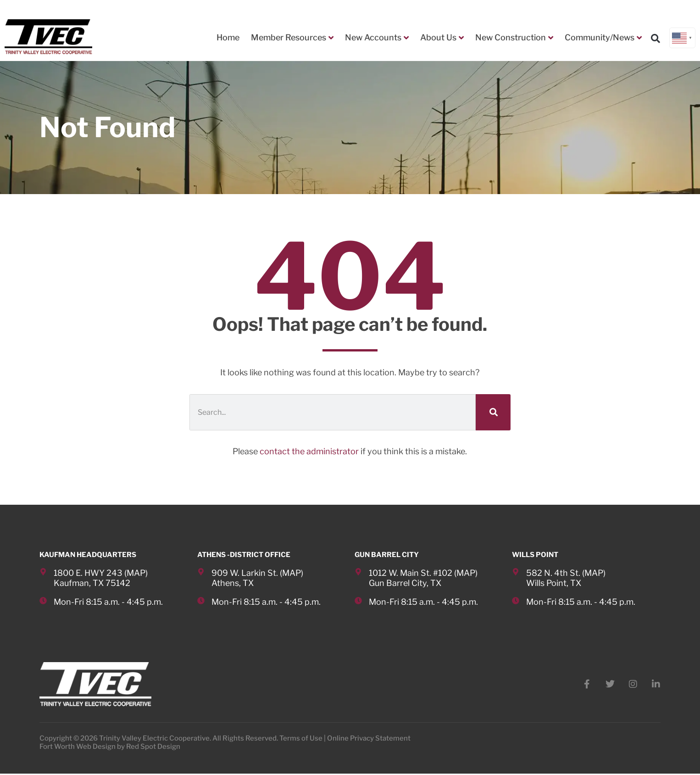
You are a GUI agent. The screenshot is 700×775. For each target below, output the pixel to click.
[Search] (493, 412)
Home (228, 37)
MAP (136, 573)
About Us (442, 38)
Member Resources (292, 38)
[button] (656, 38)
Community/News (603, 38)
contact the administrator (309, 451)
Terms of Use (301, 740)
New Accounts (377, 38)
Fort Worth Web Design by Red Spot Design (110, 748)
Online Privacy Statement (369, 740)
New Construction (514, 38)
